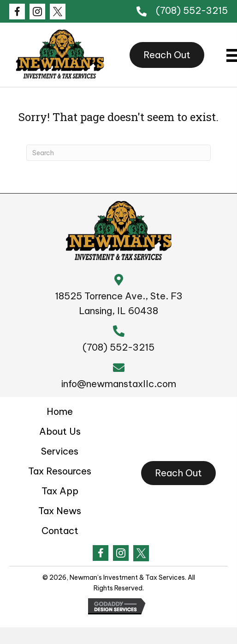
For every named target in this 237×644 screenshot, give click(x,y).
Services (60, 451)
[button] (167, 55)
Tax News (60, 511)
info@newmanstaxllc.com (119, 384)
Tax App (60, 491)
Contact (60, 531)
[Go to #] (37, 12)
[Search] (118, 153)
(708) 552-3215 (192, 10)
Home (60, 411)
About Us (60, 431)
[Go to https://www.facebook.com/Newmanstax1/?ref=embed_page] (17, 12)
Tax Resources (60, 471)
